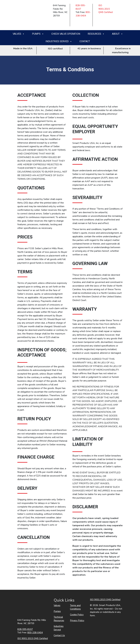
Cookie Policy (77, 615)
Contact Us (59, 635)
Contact (85, 41)
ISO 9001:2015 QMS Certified (106, 9)
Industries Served (59, 41)
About (117, 34)
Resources (96, 34)
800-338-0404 (35, 633)
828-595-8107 (25, 629)
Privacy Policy (77, 620)
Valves (19, 34)
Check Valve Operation (66, 34)
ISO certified (53, 49)
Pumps (38, 34)
